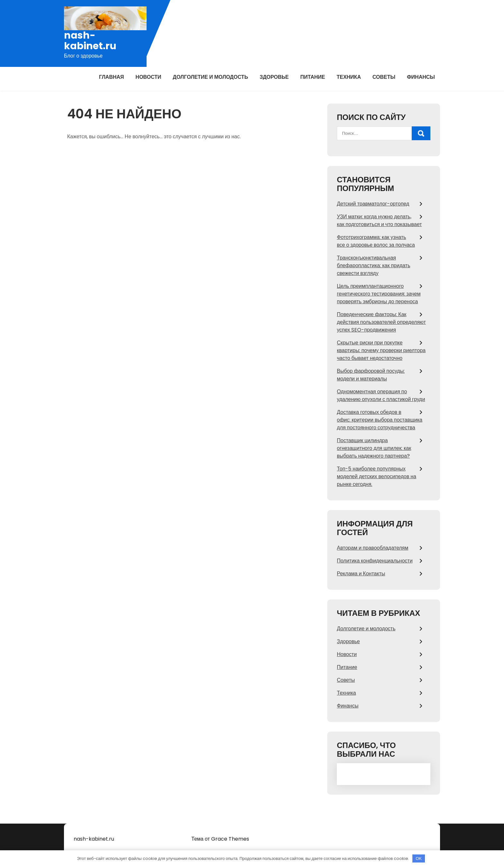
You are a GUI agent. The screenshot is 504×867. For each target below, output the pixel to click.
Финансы (421, 77)
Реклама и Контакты (361, 574)
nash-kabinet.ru (90, 41)
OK (419, 858)
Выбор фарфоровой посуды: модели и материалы (371, 375)
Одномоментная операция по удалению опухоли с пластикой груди (381, 395)
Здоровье (274, 77)
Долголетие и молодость (211, 77)
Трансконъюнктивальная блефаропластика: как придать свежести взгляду (373, 265)
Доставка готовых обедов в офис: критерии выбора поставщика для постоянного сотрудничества (380, 420)
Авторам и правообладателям (373, 548)
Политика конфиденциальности (375, 561)
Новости (148, 77)
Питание (313, 77)
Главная (112, 77)
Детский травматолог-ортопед (373, 204)
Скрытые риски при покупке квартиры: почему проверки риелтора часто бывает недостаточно (381, 350)
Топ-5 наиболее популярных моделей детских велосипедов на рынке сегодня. (377, 476)
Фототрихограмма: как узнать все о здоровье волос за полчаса (376, 241)
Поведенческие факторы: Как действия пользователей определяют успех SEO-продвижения (381, 322)
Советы (384, 77)
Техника (349, 77)
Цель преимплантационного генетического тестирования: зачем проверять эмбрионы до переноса (379, 294)
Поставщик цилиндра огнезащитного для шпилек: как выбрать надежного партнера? (374, 448)
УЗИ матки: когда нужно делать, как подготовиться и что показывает (379, 220)
